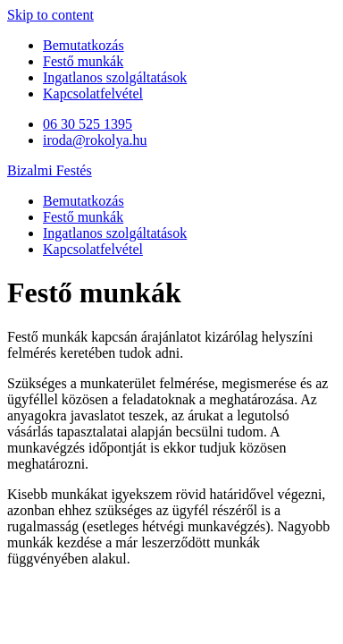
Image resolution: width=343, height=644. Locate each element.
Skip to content (50, 15)
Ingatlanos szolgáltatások (115, 77)
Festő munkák (83, 61)
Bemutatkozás (84, 45)
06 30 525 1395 (88, 124)
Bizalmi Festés (50, 170)
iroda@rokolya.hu (95, 140)
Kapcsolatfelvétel (93, 93)
